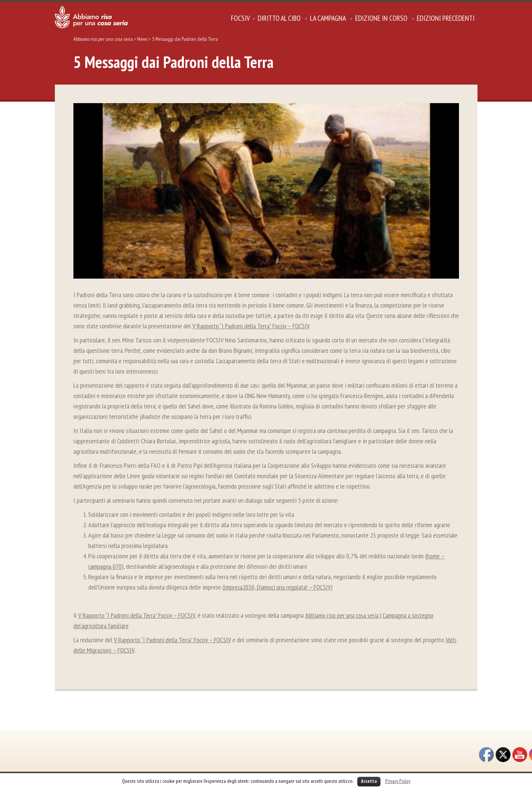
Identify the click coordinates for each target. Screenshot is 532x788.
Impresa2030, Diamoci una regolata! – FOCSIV (277, 587)
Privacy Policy (398, 781)
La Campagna (328, 18)
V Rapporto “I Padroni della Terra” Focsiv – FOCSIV (251, 326)
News (142, 39)
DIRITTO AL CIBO (279, 18)
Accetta (369, 781)
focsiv (240, 18)
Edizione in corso (381, 18)
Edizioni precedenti (446, 18)
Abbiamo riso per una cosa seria (103, 39)
